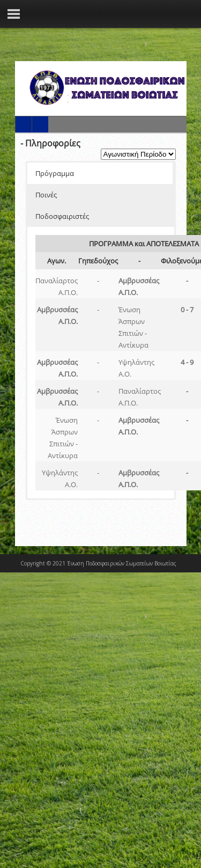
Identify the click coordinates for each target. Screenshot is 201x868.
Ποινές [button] (46, 195)
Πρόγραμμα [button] (55, 173)
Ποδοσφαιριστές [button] (62, 216)
